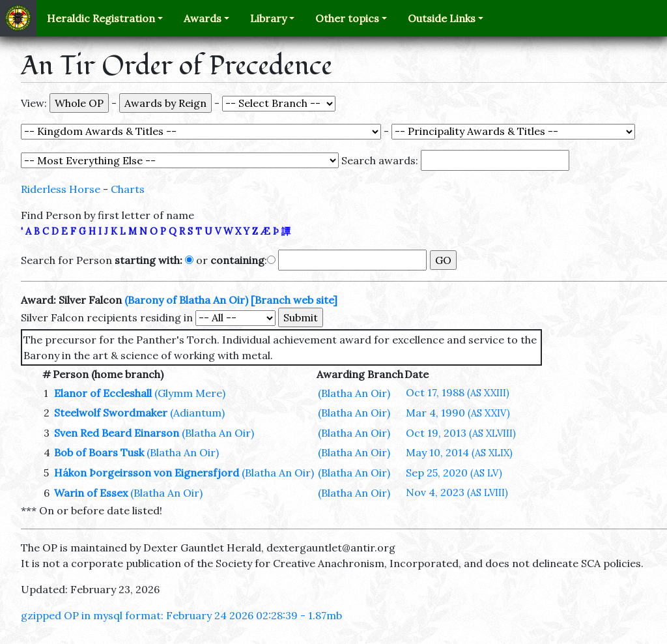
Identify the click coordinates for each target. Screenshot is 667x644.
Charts (128, 189)
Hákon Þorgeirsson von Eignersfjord (147, 473)
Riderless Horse (61, 189)
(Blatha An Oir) (354, 393)
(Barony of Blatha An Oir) (186, 300)
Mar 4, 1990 (458, 413)
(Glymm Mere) (190, 393)
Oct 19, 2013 (461, 433)
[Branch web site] (294, 300)
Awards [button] (203, 18)
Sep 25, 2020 (454, 473)
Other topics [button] (347, 18)
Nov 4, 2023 (457, 492)
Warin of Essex (91, 493)
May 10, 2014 (459, 452)
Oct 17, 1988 (458, 392)
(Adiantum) (197, 413)
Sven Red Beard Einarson (117, 433)
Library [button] (268, 18)
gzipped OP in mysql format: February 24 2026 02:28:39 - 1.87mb (181, 615)
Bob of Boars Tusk (99, 452)
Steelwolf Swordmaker (111, 413)
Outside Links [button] (442, 18)
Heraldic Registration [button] (101, 18)
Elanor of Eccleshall (103, 393)
